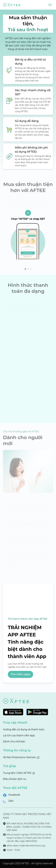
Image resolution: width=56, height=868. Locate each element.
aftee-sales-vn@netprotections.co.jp (26, 846)
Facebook (14, 795)
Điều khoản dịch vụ (15, 779)
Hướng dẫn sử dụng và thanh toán (24, 729)
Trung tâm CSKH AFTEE (17, 773)
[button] (25, 269)
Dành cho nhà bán (14, 742)
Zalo (11, 801)
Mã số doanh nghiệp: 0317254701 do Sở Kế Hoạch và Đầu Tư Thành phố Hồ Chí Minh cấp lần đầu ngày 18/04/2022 (29, 838)
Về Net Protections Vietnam (20, 757)
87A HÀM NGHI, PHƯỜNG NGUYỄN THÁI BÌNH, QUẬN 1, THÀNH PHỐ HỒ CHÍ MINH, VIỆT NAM (29, 827)
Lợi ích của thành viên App (19, 735)
